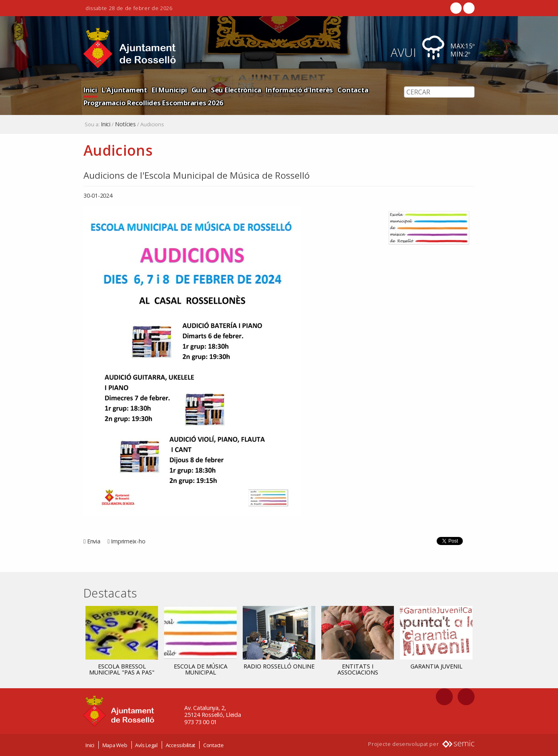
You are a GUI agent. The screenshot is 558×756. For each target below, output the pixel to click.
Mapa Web (115, 745)
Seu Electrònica (236, 90)
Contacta (353, 90)
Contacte (213, 745)
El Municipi (169, 90)
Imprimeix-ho (128, 541)
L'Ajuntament (124, 90)
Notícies (125, 124)
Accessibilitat (181, 745)
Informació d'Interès (299, 90)
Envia (94, 541)
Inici (90, 90)
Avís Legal (146, 745)
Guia (199, 90)
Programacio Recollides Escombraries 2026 (153, 103)
